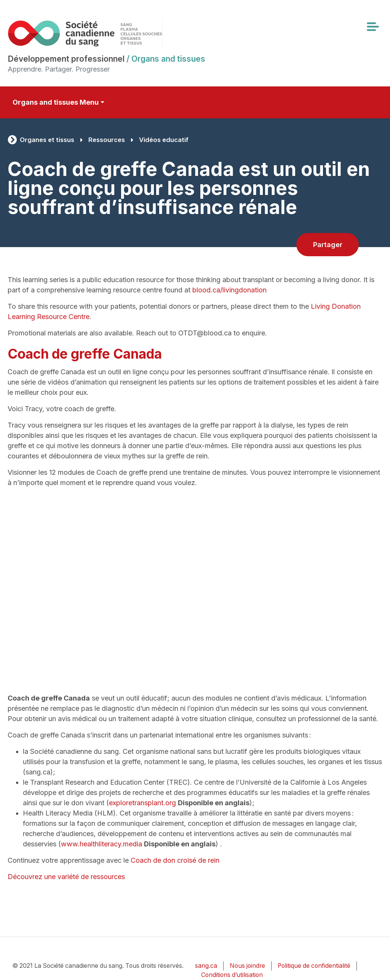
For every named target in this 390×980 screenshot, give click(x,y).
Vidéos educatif (164, 140)
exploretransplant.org (142, 803)
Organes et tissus (47, 140)
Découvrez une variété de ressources (66, 877)
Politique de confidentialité (314, 966)
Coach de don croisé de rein (175, 860)
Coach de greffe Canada (85, 354)
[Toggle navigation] (372, 27)
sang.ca (206, 966)
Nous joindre (247, 966)
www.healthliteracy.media (101, 844)
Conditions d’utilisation (232, 975)
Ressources (107, 140)
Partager (328, 245)
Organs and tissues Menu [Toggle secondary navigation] (56, 102)
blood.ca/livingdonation (229, 290)
